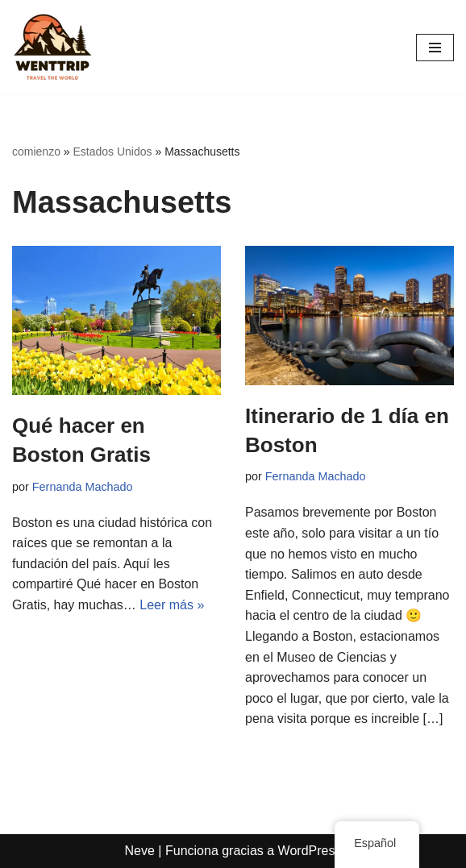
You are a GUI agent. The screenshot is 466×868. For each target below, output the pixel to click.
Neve (140, 851)
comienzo (36, 152)
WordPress (310, 851)
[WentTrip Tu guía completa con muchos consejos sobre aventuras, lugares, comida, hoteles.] (52, 47)
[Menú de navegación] (435, 48)
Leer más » (172, 605)
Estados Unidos (113, 152)
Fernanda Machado (83, 487)
